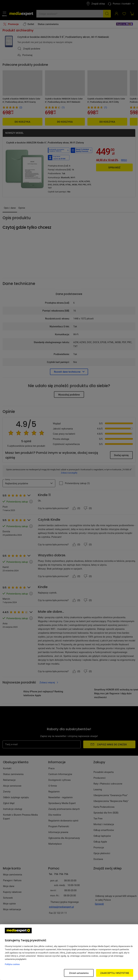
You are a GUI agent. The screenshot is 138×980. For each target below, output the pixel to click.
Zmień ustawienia (79, 973)
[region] (69, 952)
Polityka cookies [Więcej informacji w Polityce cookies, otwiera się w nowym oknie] (12, 964)
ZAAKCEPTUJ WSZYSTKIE (115, 973)
